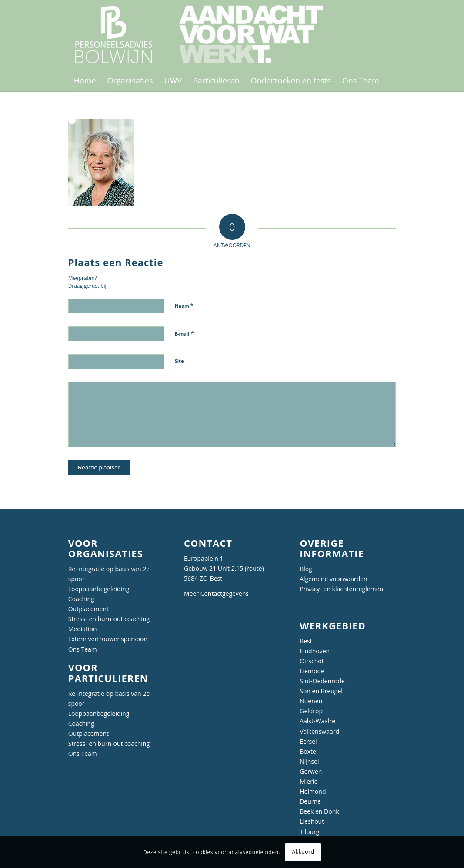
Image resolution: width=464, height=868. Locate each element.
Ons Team (83, 649)
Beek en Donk (319, 811)
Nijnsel (309, 761)
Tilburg (309, 832)
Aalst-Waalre (317, 721)
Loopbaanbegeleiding (99, 589)
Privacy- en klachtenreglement (342, 589)
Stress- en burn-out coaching (109, 619)
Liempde (312, 671)
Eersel (308, 741)
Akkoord (303, 852)
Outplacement (88, 609)
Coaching (81, 599)
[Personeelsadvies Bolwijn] (205, 35)
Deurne (310, 801)
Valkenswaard (319, 731)
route (254, 568)
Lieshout (312, 821)
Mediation (83, 629)
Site (179, 361)
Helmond (313, 791)
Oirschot (312, 661)
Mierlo (309, 781)
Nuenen (311, 701)
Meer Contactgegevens (216, 594)
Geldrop (311, 711)
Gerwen (311, 771)
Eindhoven (315, 651)
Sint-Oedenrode (322, 681)
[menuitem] (85, 80)
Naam (184, 306)
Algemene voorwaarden (333, 579)
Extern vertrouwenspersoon (108, 639)
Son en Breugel (321, 691)
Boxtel (309, 751)
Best (306, 641)
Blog (306, 569)
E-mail (184, 333)
